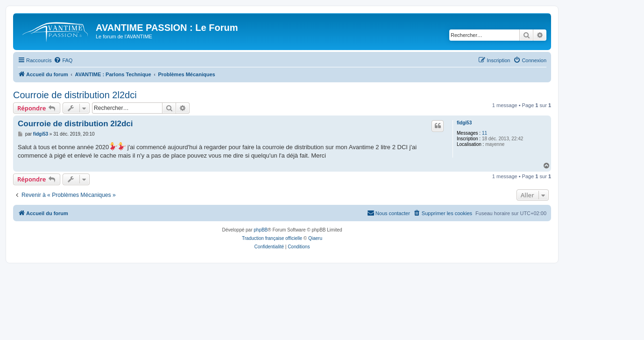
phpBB (261, 230)
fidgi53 (464, 123)
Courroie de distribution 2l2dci (75, 95)
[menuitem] (63, 60)
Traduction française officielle (272, 238)
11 (485, 133)
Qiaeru (315, 238)
